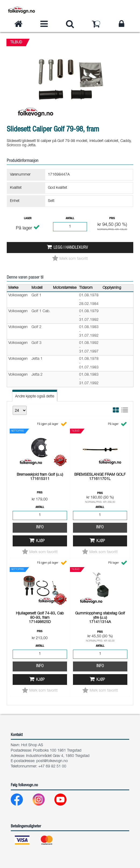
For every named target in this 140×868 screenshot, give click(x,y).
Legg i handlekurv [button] (71, 248)
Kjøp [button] (40, 467)
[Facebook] (21, 801)
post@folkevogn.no (52, 761)
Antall (70, 218)
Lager (28, 218)
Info (40, 453)
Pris (112, 218)
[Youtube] (65, 801)
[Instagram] (43, 801)
